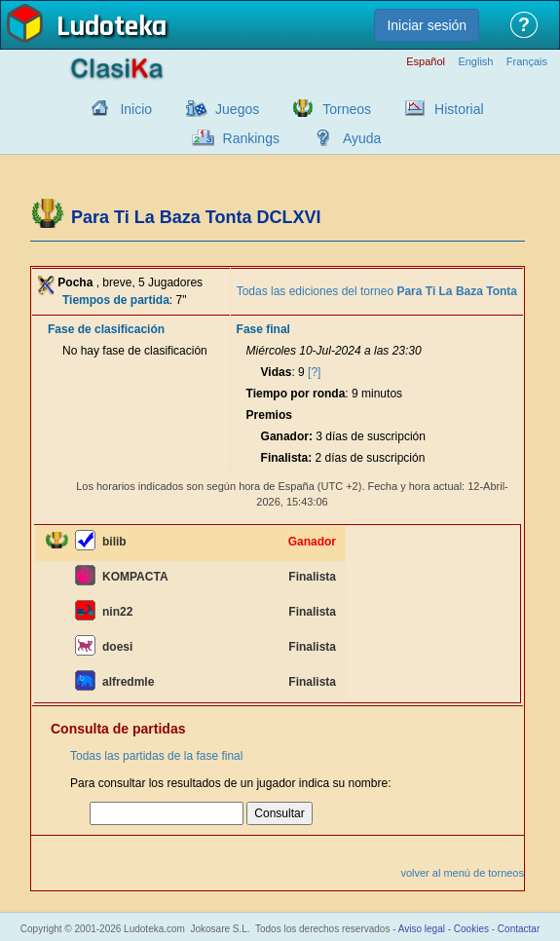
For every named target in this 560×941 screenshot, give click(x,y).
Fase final (263, 329)
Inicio (136, 109)
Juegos (237, 109)
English (475, 62)
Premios (269, 415)
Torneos (347, 109)
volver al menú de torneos (462, 873)
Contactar (519, 929)
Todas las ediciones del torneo (377, 291)
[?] (314, 372)
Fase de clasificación (106, 329)
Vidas (277, 372)
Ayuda (362, 138)
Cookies (471, 929)
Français (527, 62)
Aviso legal (422, 929)
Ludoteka (112, 28)
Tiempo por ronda (296, 394)
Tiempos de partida (116, 300)
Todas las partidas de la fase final (156, 756)
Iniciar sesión (427, 25)
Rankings (251, 138)
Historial (459, 109)
